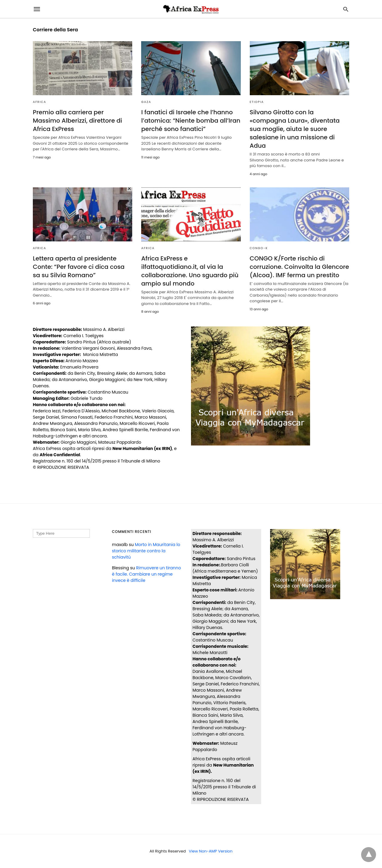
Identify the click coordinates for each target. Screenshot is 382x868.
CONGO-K (259, 248)
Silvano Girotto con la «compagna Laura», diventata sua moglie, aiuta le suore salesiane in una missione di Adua (295, 129)
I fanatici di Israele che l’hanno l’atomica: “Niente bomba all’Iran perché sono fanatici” (191, 121)
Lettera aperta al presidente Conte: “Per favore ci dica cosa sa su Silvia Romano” (79, 267)
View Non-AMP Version (211, 851)
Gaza (146, 102)
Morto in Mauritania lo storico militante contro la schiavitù (146, 551)
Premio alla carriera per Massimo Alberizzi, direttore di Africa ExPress (77, 121)
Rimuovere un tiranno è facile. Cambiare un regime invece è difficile (146, 574)
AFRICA (40, 102)
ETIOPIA (257, 102)
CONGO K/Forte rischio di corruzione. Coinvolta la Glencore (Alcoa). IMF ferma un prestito (299, 267)
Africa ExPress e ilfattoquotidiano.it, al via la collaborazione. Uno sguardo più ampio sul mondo (190, 271)
